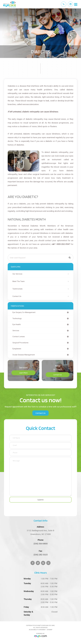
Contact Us (17, 296)
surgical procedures (20, 343)
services (16, 331)
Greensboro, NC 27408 (40, 532)
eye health (17, 325)
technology (17, 319)
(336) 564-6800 (41, 544)
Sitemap (49, 630)
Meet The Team (19, 281)
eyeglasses (17, 349)
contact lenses (19, 337)
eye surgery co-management (24, 312)
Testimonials (17, 289)
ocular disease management (24, 355)
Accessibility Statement (37, 630)
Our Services (17, 274)
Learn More (23, 373)
